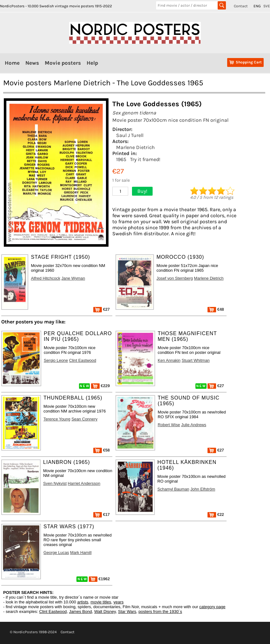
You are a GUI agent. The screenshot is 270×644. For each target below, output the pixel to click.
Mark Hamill (81, 553)
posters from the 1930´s (160, 611)
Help (92, 63)
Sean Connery (84, 419)
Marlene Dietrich (135, 147)
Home (12, 63)
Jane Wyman (73, 278)
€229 (100, 386)
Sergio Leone (56, 360)
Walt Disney (105, 611)
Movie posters (63, 63)
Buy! (142, 191)
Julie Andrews (194, 425)
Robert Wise (169, 425)
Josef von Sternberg (175, 278)
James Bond (80, 611)
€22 (216, 514)
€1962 (99, 579)
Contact (241, 6)
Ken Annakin (169, 360)
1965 (121, 159)
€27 (102, 309)
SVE (267, 6)
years (119, 602)
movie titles (101, 602)
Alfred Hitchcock (45, 278)
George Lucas (56, 553)
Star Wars (127, 611)
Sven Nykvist (55, 483)
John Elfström (203, 489)
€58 (102, 450)
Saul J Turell (130, 135)
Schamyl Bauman (173, 489)
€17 (102, 514)
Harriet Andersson (84, 483)
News (32, 63)
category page (212, 607)
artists (83, 602)
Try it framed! (145, 159)
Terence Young (57, 419)
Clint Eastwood (83, 360)
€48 (216, 309)
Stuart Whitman (195, 360)
